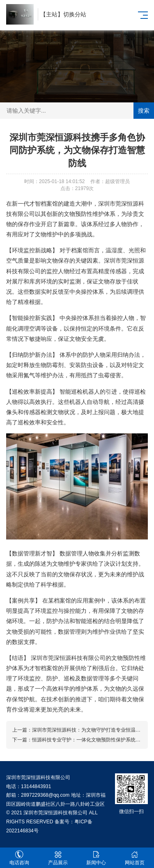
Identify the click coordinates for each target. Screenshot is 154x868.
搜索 (144, 111)
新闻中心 (97, 858)
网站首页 (135, 858)
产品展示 (58, 858)
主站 (52, 14)
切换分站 (75, 14)
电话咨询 (19, 858)
